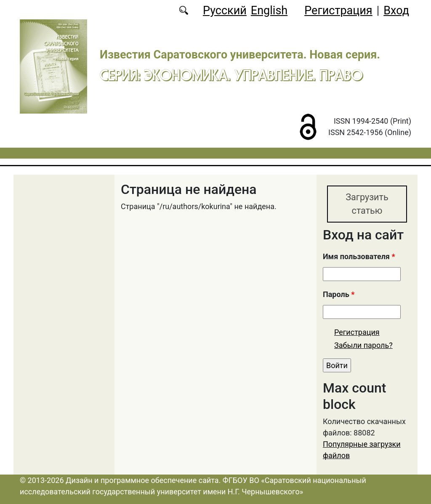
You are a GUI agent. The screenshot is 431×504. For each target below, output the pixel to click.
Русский (225, 11)
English (269, 11)
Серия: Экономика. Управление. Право (231, 75)
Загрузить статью (367, 204)
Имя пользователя (359, 256)
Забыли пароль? (363, 345)
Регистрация (338, 11)
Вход (396, 11)
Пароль (339, 294)
